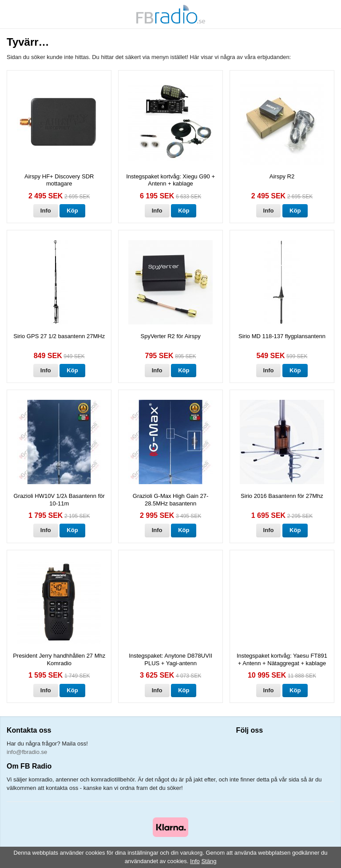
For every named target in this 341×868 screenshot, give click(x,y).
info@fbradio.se (27, 752)
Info (46, 211)
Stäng (209, 861)
